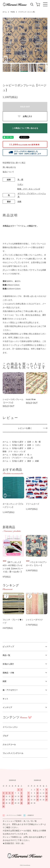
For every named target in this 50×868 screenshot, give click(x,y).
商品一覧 (6, 655)
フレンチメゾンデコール (13, 753)
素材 (29, 461)
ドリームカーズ (32, 504)
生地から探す (18, 442)
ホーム (5, 12)
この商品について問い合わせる (25, 128)
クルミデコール (9, 744)
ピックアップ (8, 647)
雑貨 (5, 681)
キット (5, 699)
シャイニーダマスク (34, 620)
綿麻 (19, 202)
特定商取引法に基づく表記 (14, 163)
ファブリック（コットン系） (27, 12)
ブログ (5, 736)
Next (44, 40)
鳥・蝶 (20, 180)
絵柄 (29, 442)
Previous (6, 40)
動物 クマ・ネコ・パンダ (29, 189)
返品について (8, 172)
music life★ (31, 399)
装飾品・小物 (8, 673)
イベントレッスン (10, 727)
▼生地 (12, 12)
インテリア (7, 707)
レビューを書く (25, 428)
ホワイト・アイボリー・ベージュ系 (18, 458)
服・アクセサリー (10, 690)
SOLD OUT (25, 107)
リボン (20, 184)
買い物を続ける (9, 167)
